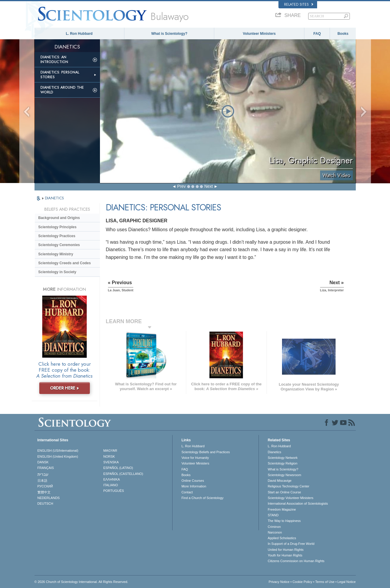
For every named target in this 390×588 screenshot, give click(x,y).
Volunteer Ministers (259, 34)
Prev (182, 186)
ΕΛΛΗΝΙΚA (112, 479)
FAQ (317, 34)
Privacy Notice (279, 582)
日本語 (42, 481)
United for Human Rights (286, 550)
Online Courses (193, 481)
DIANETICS (54, 198)
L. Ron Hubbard (79, 34)
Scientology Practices (57, 236)
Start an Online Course (284, 492)
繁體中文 (44, 492)
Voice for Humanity (195, 458)
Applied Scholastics (282, 538)
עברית (43, 474)
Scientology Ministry (56, 254)
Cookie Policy (302, 582)
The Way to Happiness (284, 521)
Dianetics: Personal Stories (60, 75)
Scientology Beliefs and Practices (206, 452)
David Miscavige (280, 481)
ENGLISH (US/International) (58, 451)
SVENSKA (111, 462)
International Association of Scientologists (298, 503)
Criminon (274, 527)
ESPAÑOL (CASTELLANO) (123, 474)
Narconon (275, 532)
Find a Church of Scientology (202, 498)
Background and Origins (59, 218)
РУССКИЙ (45, 486)
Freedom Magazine (282, 509)
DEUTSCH (45, 503)
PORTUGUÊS (113, 491)
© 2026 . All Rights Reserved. (81, 582)
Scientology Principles (58, 227)
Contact (187, 492)
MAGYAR (110, 451)
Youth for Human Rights (285, 555)
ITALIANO (111, 485)
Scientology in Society (57, 272)
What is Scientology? (169, 34)
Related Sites (299, 4)
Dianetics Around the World (62, 90)
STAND (273, 515)
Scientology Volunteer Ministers (290, 498)
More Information (194, 486)
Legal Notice (346, 582)
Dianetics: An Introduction (54, 60)
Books (343, 34)
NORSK (109, 456)
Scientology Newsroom (285, 475)
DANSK (43, 462)
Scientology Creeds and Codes (65, 263)
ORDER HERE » (64, 388)
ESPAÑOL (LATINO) (118, 468)
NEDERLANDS (49, 498)
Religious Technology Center (289, 486)
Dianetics (274, 452)
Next (209, 186)
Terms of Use (325, 582)
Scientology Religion (283, 463)
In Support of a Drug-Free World (291, 544)
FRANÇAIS (46, 468)
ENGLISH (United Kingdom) (58, 456)
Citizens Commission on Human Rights (296, 561)
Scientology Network (283, 458)
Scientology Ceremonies (59, 245)
